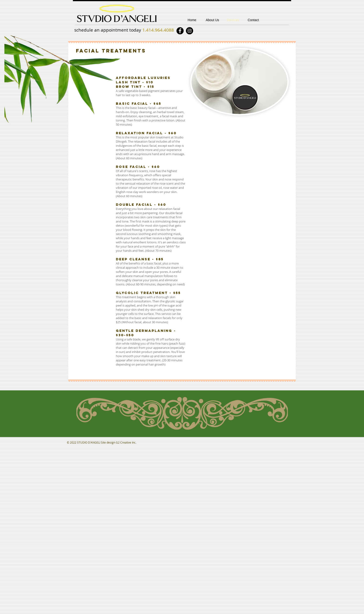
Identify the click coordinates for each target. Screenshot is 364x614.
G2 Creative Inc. (126, 442)
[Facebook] (180, 31)
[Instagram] (190, 31)
